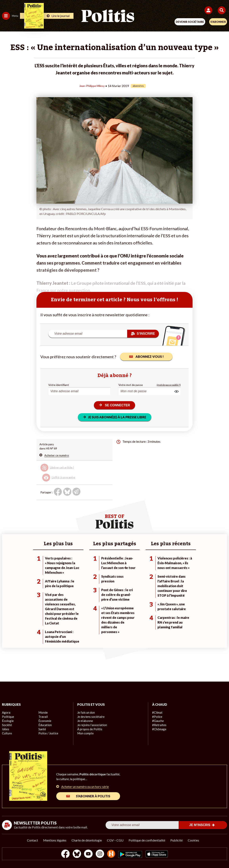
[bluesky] (75, 854)
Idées (6, 729)
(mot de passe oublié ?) (169, 385)
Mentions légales (55, 840)
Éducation (45, 725)
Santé (42, 729)
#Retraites (159, 725)
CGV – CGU (115, 840)
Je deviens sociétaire (90, 717)
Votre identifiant (59, 385)
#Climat (157, 713)
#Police (157, 717)
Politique (8, 717)
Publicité (177, 840)
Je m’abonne (85, 721)
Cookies (193, 840)
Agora (6, 713)
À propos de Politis (89, 729)
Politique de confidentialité (147, 840)
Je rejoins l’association (91, 725)
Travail (42, 717)
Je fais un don (86, 713)
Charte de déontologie (87, 840)
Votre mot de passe (131, 385)
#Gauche (158, 721)
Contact (32, 840)
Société (7, 725)
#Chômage (159, 729)
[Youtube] (88, 854)
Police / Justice (48, 733)
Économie (44, 721)
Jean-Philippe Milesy (92, 86)
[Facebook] (63, 854)
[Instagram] (100, 854)
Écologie (7, 721)
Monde (43, 713)
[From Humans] (112, 854)
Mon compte (85, 733)
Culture (7, 733)
